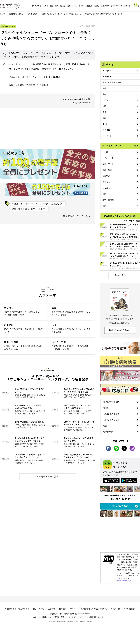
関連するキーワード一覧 (75, 216)
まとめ (105, 124)
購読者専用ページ (110, 432)
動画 (104, 106)
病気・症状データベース (113, 82)
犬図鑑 (96, 6)
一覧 (134, 146)
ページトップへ (70, 599)
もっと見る (120, 275)
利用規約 (63, 609)
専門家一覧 (115, 609)
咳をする (43, 209)
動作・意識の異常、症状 (24, 209)
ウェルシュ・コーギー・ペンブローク (30, 204)
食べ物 (81, 6)
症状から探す (33, 14)
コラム (105, 100)
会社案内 (54, 614)
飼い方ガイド (126, 6)
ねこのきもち (39, 609)
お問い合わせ (129, 609)
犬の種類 (106, 130)
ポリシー (74, 609)
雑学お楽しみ (36, 6)
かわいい (106, 176)
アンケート (107, 136)
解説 (104, 118)
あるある (106, 188)
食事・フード (108, 164)
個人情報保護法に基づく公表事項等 (75, 614)
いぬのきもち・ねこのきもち (17, 609)
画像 (104, 112)
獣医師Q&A (105, 6)
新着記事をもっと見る (48, 476)
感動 (104, 194)
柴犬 (104, 206)
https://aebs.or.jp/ (124, 581)
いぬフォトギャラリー (112, 420)
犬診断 (105, 426)
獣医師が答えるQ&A (16, 14)
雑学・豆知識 (108, 200)
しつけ (46, 6)
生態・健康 (54, 6)
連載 (104, 88)
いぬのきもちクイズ (111, 414)
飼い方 (63, 6)
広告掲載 (52, 609)
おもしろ (106, 182)
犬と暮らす (107, 70)
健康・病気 (107, 170)
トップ (2, 14)
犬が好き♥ (107, 76)
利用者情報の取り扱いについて (94, 609)
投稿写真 (89, 6)
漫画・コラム (72, 6)
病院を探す (115, 6)
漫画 (104, 94)
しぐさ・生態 (108, 158)
